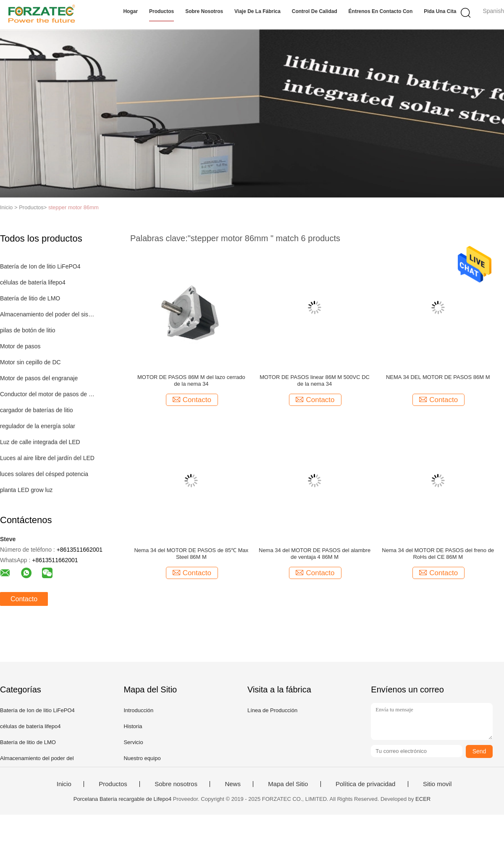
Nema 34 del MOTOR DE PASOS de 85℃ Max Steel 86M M (191, 554)
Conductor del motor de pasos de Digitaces (48, 394)
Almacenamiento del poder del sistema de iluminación (48, 314)
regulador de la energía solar (38, 426)
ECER (423, 799)
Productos (161, 11)
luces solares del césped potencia (44, 474)
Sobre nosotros (204, 11)
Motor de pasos (20, 346)
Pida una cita (440, 11)
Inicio (64, 784)
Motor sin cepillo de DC (30, 362)
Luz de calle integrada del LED (40, 442)
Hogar (130, 11)
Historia (133, 726)
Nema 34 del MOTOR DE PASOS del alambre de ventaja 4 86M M (315, 554)
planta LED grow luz (26, 490)
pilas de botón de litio (28, 330)
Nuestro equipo (142, 758)
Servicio (133, 742)
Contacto (24, 599)
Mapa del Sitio (288, 784)
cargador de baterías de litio (37, 410)
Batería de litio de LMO (30, 298)
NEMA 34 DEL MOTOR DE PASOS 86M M (438, 377)
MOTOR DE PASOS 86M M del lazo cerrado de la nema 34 (191, 380)
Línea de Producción (272, 710)
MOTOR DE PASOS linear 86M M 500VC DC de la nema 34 (315, 380)
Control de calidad (315, 11)
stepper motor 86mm (73, 207)
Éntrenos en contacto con (381, 11)
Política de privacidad (366, 784)
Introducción (138, 710)
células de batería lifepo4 (33, 282)
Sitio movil (437, 784)
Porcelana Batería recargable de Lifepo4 (122, 799)
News (233, 784)
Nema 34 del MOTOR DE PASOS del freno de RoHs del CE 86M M (438, 554)
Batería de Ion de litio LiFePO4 (40, 266)
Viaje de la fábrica (257, 11)
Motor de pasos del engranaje (39, 378)
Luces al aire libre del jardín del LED (47, 458)
